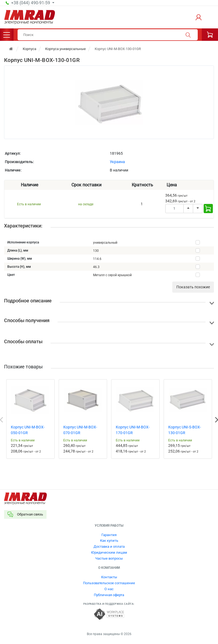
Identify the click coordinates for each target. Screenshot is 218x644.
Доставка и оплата (109, 546)
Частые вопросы (109, 558)
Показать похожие (193, 287)
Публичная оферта (109, 595)
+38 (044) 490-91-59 (31, 3)
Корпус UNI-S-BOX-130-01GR (185, 430)
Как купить (109, 541)
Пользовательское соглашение (109, 583)
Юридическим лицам (109, 552)
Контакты (109, 577)
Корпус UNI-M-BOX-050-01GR (28, 430)
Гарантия (109, 535)
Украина (117, 162)
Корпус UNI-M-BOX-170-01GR (133, 430)
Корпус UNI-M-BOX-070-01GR (80, 430)
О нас (109, 589)
